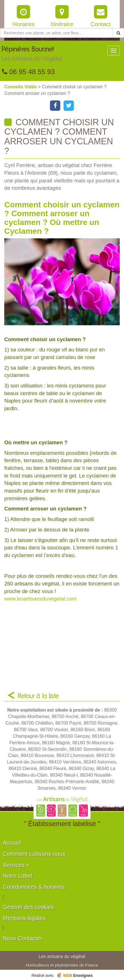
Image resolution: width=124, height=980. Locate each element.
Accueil (12, 843)
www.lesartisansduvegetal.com (40, 599)
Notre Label (17, 876)
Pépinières (31, 55)
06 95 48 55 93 (28, 72)
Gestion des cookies (28, 907)
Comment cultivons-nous (34, 854)
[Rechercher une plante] (57, 33)
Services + (16, 865)
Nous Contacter (23, 938)
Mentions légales (24, 918)
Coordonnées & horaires (34, 887)
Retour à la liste (38, 696)
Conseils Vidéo (21, 87)
